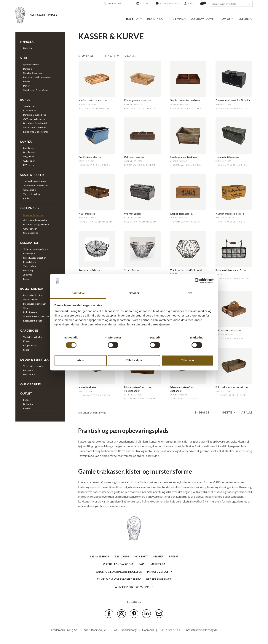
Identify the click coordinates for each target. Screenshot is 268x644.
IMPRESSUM (157, 564)
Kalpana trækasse (134, 157)
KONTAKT (141, 556)
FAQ (142, 564)
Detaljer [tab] (134, 293)
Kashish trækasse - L (181, 214)
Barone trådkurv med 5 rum (231, 270)
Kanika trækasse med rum (93, 100)
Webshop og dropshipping (134, 587)
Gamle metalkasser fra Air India (233, 100)
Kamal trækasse (87, 387)
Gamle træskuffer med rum (185, 100)
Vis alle (130, 56)
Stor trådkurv (132, 270)
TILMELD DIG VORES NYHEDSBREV (119, 579)
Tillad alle (187, 361)
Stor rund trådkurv (89, 270)
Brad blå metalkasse (90, 157)
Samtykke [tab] (78, 293)
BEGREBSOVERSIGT (159, 579)
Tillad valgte (134, 361)
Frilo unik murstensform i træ (232, 387)
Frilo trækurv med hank (228, 330)
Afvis (80, 361)
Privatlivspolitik (160, 572)
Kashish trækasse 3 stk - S (230, 214)
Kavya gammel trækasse (138, 100)
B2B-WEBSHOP (99, 556)
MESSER (158, 556)
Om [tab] (190, 293)
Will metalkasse (133, 214)
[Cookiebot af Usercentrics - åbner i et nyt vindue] (197, 281)
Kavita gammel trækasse (184, 157)
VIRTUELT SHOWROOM (118, 564)
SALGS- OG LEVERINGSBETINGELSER (119, 572)
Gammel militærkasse (227, 157)
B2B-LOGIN (122, 556)
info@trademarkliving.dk (202, 630)
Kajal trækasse (87, 214)
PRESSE (174, 556)
